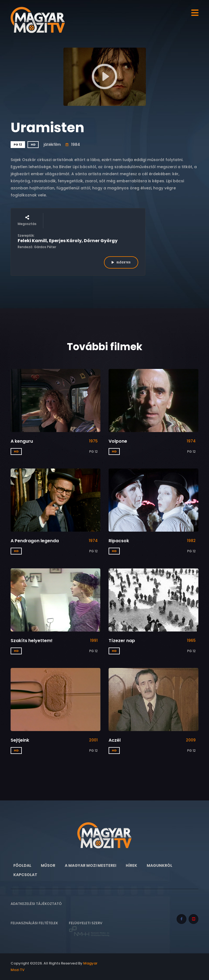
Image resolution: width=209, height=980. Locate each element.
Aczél (115, 740)
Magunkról (159, 865)
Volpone (118, 441)
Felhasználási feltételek (34, 923)
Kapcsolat (25, 875)
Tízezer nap (122, 641)
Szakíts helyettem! (32, 641)
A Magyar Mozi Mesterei (90, 865)
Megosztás (27, 221)
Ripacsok (119, 541)
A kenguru (22, 441)
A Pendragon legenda (35, 541)
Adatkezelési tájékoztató (36, 904)
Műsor (48, 865)
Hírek (131, 865)
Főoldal (22, 865)
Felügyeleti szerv (89, 929)
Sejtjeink (20, 740)
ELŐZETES (121, 262)
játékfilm (52, 144)
